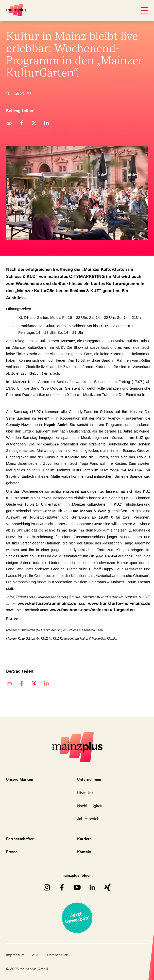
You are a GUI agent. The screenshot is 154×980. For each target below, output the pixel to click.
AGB (36, 955)
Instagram (47, 887)
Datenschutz (57, 955)
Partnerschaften (20, 839)
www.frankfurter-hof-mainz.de (119, 603)
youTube (77, 887)
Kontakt (84, 852)
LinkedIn (92, 887)
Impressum (15, 955)
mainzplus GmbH (16, 10)
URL (9, 123)
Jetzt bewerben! (77, 918)
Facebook (62, 887)
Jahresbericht (89, 819)
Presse (12, 852)
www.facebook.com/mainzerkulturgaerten (92, 610)
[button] (21, 123)
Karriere (84, 839)
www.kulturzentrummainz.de (47, 603)
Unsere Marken (20, 779)
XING (108, 887)
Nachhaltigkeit (90, 806)
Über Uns (85, 793)
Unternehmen (89, 779)
